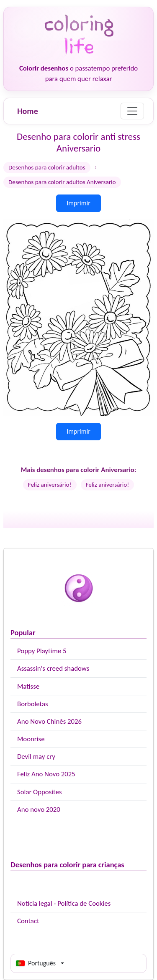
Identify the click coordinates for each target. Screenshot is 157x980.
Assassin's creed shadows (53, 668)
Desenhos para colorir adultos (47, 167)
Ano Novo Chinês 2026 (49, 721)
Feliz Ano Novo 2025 (46, 774)
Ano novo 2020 (39, 810)
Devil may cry (36, 756)
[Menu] (132, 111)
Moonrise (31, 739)
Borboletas (33, 704)
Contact (28, 921)
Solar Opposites (39, 792)
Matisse (28, 686)
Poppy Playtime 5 (42, 651)
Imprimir (78, 203)
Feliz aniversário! (50, 485)
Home (28, 111)
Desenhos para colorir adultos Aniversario (62, 182)
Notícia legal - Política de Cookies (64, 903)
